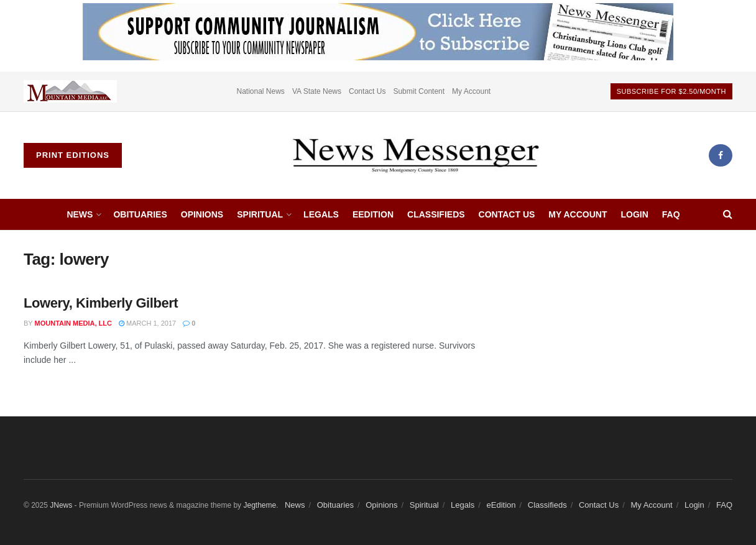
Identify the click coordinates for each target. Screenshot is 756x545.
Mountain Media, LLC (73, 323)
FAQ (671, 214)
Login (634, 214)
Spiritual (260, 214)
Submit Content (419, 91)
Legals (321, 214)
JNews (61, 505)
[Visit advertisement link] (70, 91)
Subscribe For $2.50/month (671, 91)
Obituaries (140, 214)
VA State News (317, 91)
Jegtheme (260, 505)
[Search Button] (728, 214)
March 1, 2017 (147, 323)
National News (261, 91)
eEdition (373, 214)
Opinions (202, 214)
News (80, 214)
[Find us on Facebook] (721, 155)
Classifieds (436, 214)
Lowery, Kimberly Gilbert (101, 303)
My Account (471, 91)
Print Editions (73, 155)
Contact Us (367, 91)
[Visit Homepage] (415, 155)
